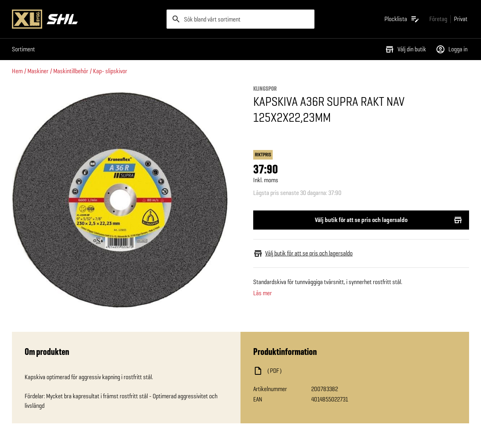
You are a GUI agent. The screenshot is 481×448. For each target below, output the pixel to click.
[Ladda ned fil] (333, 371)
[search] (241, 19)
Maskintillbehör (71, 71)
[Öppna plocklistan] (402, 19)
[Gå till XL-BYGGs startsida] (86, 19)
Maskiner (38, 71)
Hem (17, 71)
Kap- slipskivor (110, 71)
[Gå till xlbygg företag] (438, 19)
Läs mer (263, 293)
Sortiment (23, 49)
